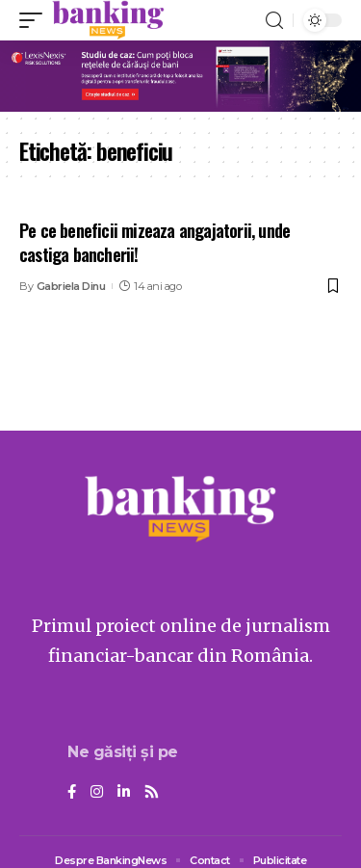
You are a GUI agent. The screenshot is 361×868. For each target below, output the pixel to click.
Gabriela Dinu (71, 286)
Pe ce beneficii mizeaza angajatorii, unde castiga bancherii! (155, 242)
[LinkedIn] (124, 793)
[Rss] (152, 793)
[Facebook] (72, 793)
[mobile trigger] (36, 20)
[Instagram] (97, 793)
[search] (274, 21)
